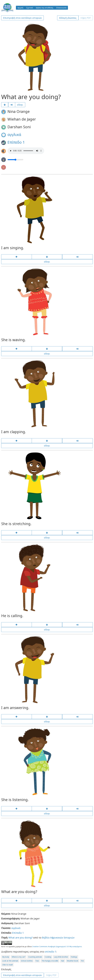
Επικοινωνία (61, 8)
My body (6, 957)
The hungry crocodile (50, 961)
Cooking (48, 957)
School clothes (27, 961)
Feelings (74, 957)
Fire (82, 961)
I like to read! (7, 965)
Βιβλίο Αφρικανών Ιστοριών (58, 938)
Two (37, 961)
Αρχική (20, 8)
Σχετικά (30, 8)
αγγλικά (14, 135)
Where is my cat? (19, 957)
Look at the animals (10, 961)
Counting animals (35, 957)
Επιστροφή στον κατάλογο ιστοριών (22, 18)
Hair (63, 961)
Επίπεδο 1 (16, 142)
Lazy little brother (61, 957)
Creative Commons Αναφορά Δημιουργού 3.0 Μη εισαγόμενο (57, 946)
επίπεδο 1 (50, 952)
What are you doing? (21, 938)
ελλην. (20, 105)
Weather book (73, 961)
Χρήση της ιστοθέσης (45, 8)
